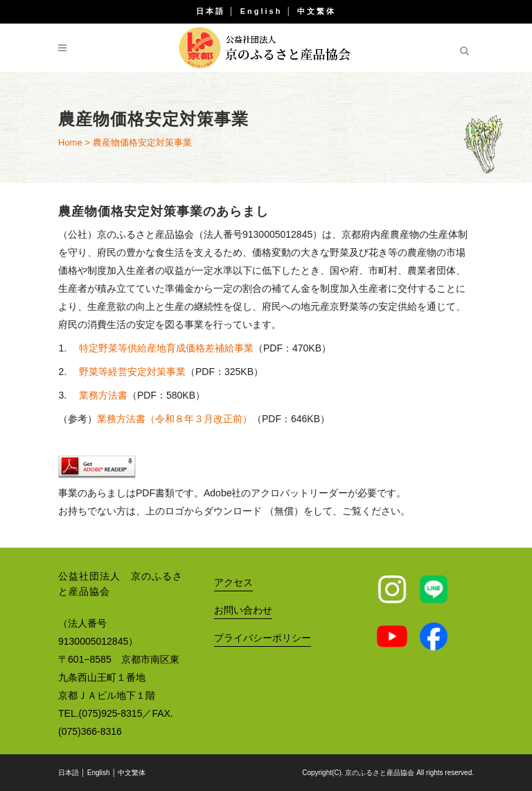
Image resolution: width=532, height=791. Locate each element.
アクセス (233, 582)
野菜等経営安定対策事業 (132, 372)
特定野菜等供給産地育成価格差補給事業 (166, 348)
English (261, 11)
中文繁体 (317, 11)
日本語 (211, 11)
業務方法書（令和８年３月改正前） (175, 419)
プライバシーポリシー (263, 638)
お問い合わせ (243, 610)
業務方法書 (103, 395)
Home (70, 142)
